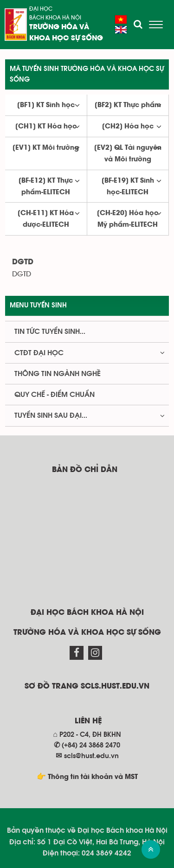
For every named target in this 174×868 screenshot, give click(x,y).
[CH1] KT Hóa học (46, 127)
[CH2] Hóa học (128, 127)
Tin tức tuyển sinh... (50, 332)
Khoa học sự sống (66, 38)
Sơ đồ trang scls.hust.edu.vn (87, 686)
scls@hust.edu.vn (91, 756)
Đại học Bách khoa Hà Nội (87, 613)
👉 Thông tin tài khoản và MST (87, 777)
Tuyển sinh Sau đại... (51, 415)
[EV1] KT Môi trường (46, 148)
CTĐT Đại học (39, 353)
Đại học (41, 9)
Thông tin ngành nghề (58, 374)
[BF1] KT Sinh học (46, 105)
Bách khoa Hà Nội (55, 18)
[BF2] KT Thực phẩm (128, 105)
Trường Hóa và (59, 27)
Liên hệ (88, 721)
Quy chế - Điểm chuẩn (55, 395)
